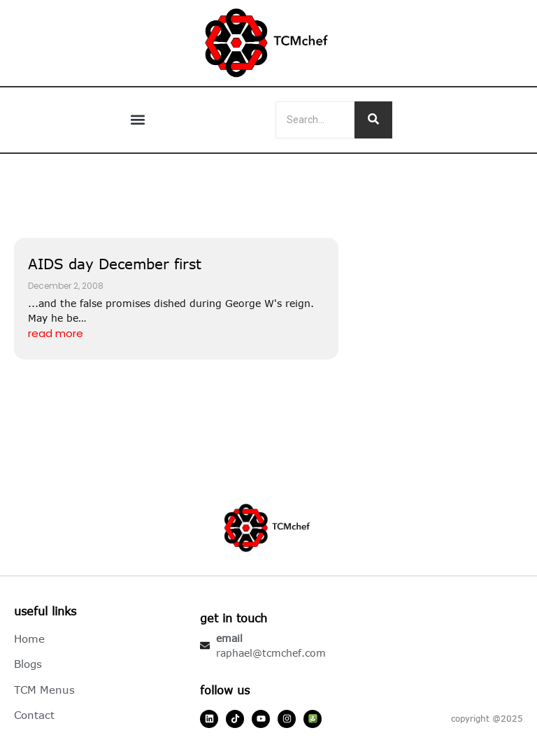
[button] (138, 120)
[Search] (315, 120)
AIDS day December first (115, 263)
